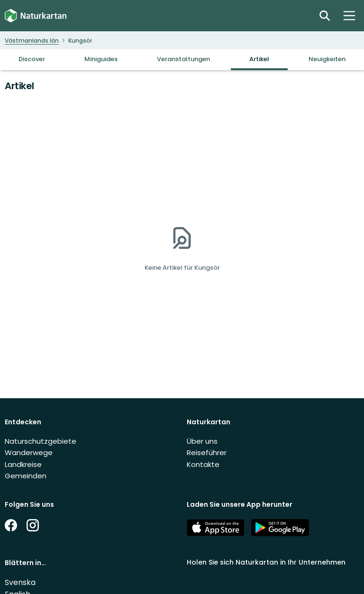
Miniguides (101, 59)
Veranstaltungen (183, 59)
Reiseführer (207, 452)
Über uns (202, 441)
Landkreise (23, 464)
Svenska (20, 582)
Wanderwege (29, 452)
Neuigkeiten (327, 59)
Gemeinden (26, 476)
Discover (32, 59)
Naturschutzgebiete (41, 441)
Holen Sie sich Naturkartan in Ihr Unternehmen (266, 562)
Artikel (259, 59)
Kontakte (203, 464)
